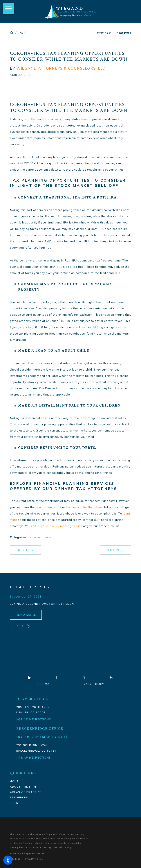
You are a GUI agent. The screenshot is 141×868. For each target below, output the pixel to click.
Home (14, 781)
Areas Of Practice (26, 792)
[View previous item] (12, 626)
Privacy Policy (91, 684)
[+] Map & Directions (34, 758)
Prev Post (26, 550)
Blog (14, 803)
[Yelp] (111, 677)
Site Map (44, 684)
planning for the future (86, 507)
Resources (19, 797)
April (23, 33)
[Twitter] (84, 677)
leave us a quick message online (60, 526)
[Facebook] (57, 677)
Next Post (115, 550)
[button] (8, 860)
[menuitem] (37, 781)
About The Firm (23, 787)
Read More (26, 615)
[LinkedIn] (30, 677)
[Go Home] (13, 33)
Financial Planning (41, 537)
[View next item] (28, 626)
